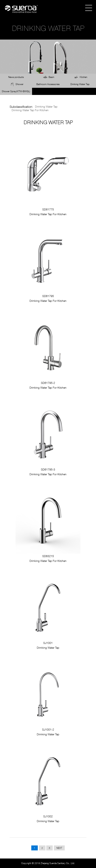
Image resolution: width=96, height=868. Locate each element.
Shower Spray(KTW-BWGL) (16, 91)
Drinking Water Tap (80, 84)
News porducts (16, 77)
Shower (19, 84)
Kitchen (83, 77)
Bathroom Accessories (48, 84)
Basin (51, 77)
